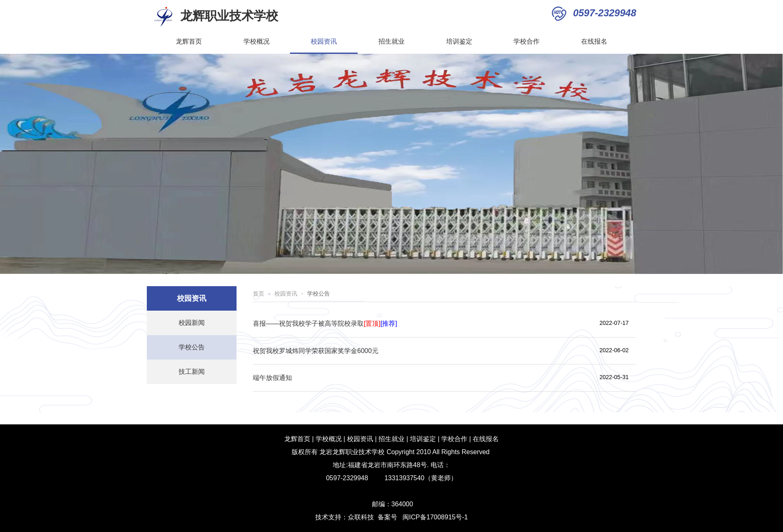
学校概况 (266, 42)
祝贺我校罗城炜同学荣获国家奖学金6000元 (316, 351)
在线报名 (594, 41)
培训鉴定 (459, 41)
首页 (259, 294)
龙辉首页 (189, 41)
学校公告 (192, 347)
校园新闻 (192, 323)
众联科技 (361, 517)
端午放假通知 (272, 378)
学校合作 (526, 41)
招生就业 (401, 42)
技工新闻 (192, 372)
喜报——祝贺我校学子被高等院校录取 (325, 323)
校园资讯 (334, 42)
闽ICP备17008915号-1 (435, 517)
